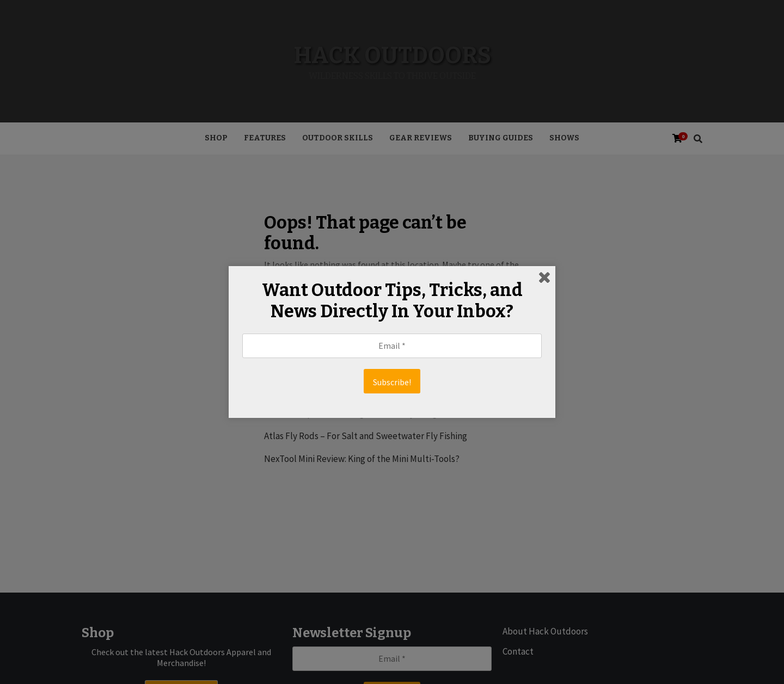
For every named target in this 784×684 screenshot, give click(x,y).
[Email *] (392, 346)
